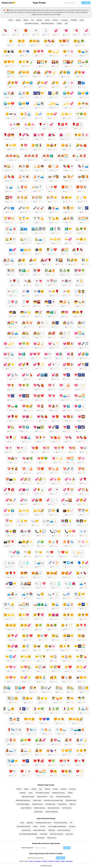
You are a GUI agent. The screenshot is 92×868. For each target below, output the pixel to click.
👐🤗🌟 (81, 239)
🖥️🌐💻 (68, 563)
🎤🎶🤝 (24, 208)
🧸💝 (68, 740)
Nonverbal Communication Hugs (53, 800)
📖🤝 (35, 521)
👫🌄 (59, 260)
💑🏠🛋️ (13, 333)
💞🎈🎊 (68, 490)
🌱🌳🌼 (81, 114)
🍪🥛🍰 (53, 166)
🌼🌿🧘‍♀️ (37, 145)
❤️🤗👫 (66, 771)
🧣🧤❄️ (31, 730)
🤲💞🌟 (26, 677)
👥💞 (13, 250)
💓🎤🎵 (83, 344)
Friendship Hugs (50, 804)
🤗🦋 (37, 646)
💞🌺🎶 (24, 490)
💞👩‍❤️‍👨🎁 (37, 500)
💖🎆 (11, 396)
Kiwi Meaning (40, 838)
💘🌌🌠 (80, 427)
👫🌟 (85, 260)
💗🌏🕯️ (80, 406)
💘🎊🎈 (59, 448)
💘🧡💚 (42, 458)
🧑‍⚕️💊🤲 (57, 698)
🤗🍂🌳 (52, 625)
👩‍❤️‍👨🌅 (65, 250)
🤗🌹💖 (39, 615)
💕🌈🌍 (83, 354)
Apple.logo (30, 823)
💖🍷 (52, 385)
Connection (64, 20)
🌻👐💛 (11, 145)
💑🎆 (55, 323)
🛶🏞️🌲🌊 (40, 604)
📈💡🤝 (22, 521)
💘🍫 (68, 438)
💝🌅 (70, 458)
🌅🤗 (11, 72)
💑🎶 (81, 323)
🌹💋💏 (9, 135)
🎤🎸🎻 (39, 208)
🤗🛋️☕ (83, 51)
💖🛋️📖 (65, 396)
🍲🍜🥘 (53, 177)
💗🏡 (11, 427)
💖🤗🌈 (27, 406)
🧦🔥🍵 (46, 730)
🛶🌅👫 (24, 604)
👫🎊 (11, 271)
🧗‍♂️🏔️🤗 (9, 709)
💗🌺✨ (27, 417)
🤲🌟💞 (81, 667)
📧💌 (83, 531)
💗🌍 (66, 406)
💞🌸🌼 (55, 479)
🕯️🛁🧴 (24, 563)
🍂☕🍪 (24, 166)
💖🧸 (40, 406)
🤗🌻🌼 (68, 615)
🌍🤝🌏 (83, 93)
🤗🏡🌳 (79, 41)
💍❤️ (26, 302)
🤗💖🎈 (39, 51)
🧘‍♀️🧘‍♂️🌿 (53, 709)
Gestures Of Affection (52, 812)
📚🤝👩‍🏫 (11, 531)
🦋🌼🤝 (81, 677)
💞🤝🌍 (9, 511)
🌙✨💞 (68, 104)
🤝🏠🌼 (66, 657)
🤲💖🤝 (11, 677)
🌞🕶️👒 (11, 114)
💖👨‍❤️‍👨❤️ (39, 396)
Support (18, 20)
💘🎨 (72, 448)
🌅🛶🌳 (83, 62)
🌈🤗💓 (80, 72)
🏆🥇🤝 (24, 218)
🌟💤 (39, 114)
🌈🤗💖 (13, 83)
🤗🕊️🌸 (68, 51)
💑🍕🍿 (27, 323)
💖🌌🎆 (80, 375)
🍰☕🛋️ (39, 177)
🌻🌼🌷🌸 (81, 135)
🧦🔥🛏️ (61, 730)
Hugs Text (72, 804)
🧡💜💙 (44, 719)
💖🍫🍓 (39, 385)
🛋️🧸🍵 (13, 594)
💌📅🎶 (52, 281)
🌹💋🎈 (63, 124)
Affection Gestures (40, 808)
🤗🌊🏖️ (68, 604)
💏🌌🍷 (50, 302)
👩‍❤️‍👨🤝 (33, 260)
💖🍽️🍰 (65, 385)
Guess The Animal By (64, 830)
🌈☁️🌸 (68, 83)
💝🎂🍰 (53, 469)
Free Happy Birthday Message (28, 834)
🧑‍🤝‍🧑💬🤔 (83, 688)
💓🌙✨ (9, 344)
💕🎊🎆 (83, 364)
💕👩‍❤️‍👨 (55, 375)
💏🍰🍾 (65, 302)
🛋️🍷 (83, 584)
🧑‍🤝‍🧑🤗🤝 (27, 698)
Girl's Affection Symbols (32, 23)
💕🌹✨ (39, 364)
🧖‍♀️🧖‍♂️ (81, 698)
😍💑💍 (37, 573)
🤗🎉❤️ (27, 636)
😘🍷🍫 (81, 573)
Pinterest (51, 861)
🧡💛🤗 (29, 719)
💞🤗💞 (81, 500)
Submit (67, 848)
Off (71, 823)
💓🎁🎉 (68, 344)
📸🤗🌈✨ (26, 542)
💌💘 (39, 281)
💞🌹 (83, 479)
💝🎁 (40, 469)
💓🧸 (70, 354)
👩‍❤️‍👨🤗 (22, 260)
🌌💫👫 (53, 93)
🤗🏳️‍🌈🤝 (68, 636)
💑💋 (52, 333)
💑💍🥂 (65, 333)
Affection (39, 20)
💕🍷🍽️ (53, 364)
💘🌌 (66, 427)
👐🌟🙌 (55, 239)
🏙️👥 (24, 229)
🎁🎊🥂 (66, 187)
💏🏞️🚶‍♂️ (52, 312)
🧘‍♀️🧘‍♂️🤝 (68, 709)
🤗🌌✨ (83, 604)
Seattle (35, 826)
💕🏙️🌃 (42, 375)
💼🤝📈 (68, 511)
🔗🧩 (40, 542)
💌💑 (27, 281)
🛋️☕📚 (27, 594)
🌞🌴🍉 (83, 104)
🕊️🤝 (39, 552)
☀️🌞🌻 (81, 751)
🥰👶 (53, 677)
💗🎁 (55, 417)
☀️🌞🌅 (66, 751)
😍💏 (24, 573)
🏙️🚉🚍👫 (39, 229)
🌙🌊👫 (39, 104)
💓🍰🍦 (39, 344)
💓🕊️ (48, 354)
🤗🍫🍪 (49, 41)
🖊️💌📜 (53, 563)
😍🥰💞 (66, 573)
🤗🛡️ (26, 646)
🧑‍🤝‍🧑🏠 (59, 688)
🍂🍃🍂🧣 (79, 156)
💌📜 (80, 281)
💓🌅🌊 (80, 333)
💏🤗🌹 (78, 312)
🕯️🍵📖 (9, 563)
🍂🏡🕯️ (9, 166)
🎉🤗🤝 (66, 198)
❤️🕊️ (13, 771)
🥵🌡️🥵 (66, 677)
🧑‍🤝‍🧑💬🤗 (13, 698)
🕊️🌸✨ (83, 542)
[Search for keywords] (72, 3)
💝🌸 (81, 458)
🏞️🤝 (68, 229)
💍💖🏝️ (13, 302)
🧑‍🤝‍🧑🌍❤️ (20, 688)
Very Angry (72, 826)
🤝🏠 (53, 657)
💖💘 (52, 396)
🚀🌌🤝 (11, 584)
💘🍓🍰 (55, 438)
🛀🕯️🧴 (55, 584)
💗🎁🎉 (68, 417)
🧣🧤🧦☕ (15, 730)
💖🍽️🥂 (80, 385)
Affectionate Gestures (48, 23)
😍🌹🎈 (11, 573)
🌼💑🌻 (52, 145)
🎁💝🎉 (81, 187)
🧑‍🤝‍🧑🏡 (70, 688)
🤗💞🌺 (13, 646)
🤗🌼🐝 (34, 41)
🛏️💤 (66, 594)
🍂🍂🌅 (63, 156)
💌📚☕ (66, 281)
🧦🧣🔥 (11, 740)
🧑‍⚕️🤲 (70, 698)
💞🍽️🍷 (53, 490)
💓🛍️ (59, 354)
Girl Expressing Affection (63, 797)
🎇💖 (9, 198)
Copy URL (61, 858)
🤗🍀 (39, 625)
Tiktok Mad (51, 830)
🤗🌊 (55, 604)
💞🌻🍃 (39, 490)
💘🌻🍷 (40, 438)
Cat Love (43, 826)
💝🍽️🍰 (27, 469)
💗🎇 (81, 417)
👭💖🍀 (80, 271)
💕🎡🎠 (13, 375)
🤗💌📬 (24, 51)
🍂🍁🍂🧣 (31, 156)
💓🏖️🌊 (9, 354)
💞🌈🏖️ (26, 479)
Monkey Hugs (38, 812)
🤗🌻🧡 (83, 615)
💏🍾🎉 (80, 302)
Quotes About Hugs (54, 808)
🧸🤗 (39, 751)
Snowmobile (43, 834)
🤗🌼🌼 (11, 625)
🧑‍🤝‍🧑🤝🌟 (42, 698)
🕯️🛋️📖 (39, 563)
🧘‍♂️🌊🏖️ (83, 709)
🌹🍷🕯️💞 (46, 124)
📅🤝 (9, 521)
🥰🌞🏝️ (40, 677)
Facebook (37, 861)
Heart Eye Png (26, 830)
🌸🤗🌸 (29, 124)
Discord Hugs (37, 800)
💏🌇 (37, 302)
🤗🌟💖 (24, 615)
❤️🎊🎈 (65, 761)
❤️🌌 (26, 761)
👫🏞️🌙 (24, 271)
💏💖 (65, 312)
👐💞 (68, 239)
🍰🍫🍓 (9, 177)
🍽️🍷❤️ (52, 187)
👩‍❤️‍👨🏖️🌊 (9, 260)
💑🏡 (26, 333)
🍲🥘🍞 (83, 177)
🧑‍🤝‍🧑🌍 (7, 688)
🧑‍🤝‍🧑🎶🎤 (46, 688)
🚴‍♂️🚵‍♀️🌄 (26, 584)
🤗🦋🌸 (50, 646)
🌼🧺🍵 (66, 145)
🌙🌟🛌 (53, 104)
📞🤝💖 (70, 531)
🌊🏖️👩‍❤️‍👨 (9, 93)
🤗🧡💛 (9, 62)
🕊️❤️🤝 (63, 552)
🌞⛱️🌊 (26, 114)
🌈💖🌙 (50, 72)
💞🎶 (24, 500)
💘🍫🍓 (81, 438)
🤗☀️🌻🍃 (26, 62)
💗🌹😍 (13, 417)
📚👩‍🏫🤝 (81, 521)
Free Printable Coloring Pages (57, 826)
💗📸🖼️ (39, 427)
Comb (22, 823)
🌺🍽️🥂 (65, 135)
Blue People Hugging (23, 804)
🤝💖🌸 (11, 667)
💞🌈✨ (40, 479)
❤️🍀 (52, 761)
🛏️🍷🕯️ (53, 594)
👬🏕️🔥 (50, 271)
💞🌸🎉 (70, 479)
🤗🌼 (21, 41)
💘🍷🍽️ (22, 448)
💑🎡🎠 (68, 323)
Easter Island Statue (39, 830)
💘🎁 (35, 448)
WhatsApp (69, 861)
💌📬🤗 (39, 291)
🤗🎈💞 (13, 636)
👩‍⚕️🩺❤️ (52, 250)
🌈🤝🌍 (27, 83)
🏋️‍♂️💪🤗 (53, 218)
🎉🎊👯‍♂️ (37, 198)
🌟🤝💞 (52, 114)
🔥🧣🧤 (68, 542)
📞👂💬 (40, 531)
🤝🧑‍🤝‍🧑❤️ (55, 667)
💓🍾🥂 (53, 344)
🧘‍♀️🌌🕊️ (24, 709)
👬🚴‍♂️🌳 (65, 271)
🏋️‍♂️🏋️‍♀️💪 (39, 218)
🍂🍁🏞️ (48, 156)
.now (7, 3)
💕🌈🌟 (9, 364)
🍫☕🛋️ (83, 166)
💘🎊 (46, 448)
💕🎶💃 (27, 375)
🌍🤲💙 (24, 104)
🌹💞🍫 (24, 135)
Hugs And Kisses (42, 797)
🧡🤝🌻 (59, 719)
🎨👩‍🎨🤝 (68, 208)
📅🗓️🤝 (83, 511)
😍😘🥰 (52, 573)
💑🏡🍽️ (39, 333)
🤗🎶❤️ (42, 636)
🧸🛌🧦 (11, 751)
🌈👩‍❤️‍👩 (37, 72)
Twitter (31, 861)
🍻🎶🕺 (37, 187)
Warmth (26, 20)
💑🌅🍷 (13, 323)
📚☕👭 (26, 531)
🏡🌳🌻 (81, 229)
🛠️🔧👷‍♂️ (9, 604)
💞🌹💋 (9, 490)
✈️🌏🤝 (13, 761)
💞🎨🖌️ (11, 500)
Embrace (55, 20)
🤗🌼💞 (26, 625)
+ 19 (66, 23)
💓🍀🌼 (24, 344)
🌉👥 (81, 83)
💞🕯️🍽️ (52, 500)
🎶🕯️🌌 (83, 208)
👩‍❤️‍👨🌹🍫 (78, 250)
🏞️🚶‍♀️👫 (55, 229)
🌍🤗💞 (68, 93)
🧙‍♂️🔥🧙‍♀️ (15, 719)
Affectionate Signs (71, 800)
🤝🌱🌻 (40, 657)
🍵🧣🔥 (22, 187)
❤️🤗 (53, 771)
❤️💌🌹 (80, 761)
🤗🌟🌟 (9, 615)
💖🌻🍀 (24, 385)
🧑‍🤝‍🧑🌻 (33, 688)
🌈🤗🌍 (65, 72)
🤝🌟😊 (26, 657)
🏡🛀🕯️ (26, 239)
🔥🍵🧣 (53, 542)
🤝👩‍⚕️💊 (81, 657)
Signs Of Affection (26, 808)
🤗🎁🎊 (64, 41)
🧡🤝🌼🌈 (76, 719)
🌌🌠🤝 (39, 93)
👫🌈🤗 (72, 260)
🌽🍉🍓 (81, 145)
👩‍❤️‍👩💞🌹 (46, 260)
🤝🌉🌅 (80, 646)
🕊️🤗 (27, 552)
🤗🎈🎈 (81, 625)
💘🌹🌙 (11, 438)
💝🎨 (81, 469)
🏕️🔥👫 (68, 218)
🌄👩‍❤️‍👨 (55, 62)
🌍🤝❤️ (9, 104)
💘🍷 (9, 448)
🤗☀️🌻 (65, 646)
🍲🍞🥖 (68, 177)
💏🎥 (13, 312)
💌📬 (26, 291)
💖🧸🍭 (53, 406)
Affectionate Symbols (28, 797)
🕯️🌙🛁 (78, 552)
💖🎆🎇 (24, 396)
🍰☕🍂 (24, 177)
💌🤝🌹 (53, 291)
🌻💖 (24, 145)
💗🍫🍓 (42, 417)
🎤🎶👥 (9, 208)
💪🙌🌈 (39, 511)
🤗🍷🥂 (66, 625)
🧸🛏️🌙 (26, 751)
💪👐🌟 (24, 511)
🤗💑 (81, 636)
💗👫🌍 (24, 427)
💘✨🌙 (57, 458)
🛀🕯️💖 (40, 584)
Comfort (11, 20)
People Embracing (37, 804)
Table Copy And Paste (57, 834)
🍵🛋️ (9, 187)
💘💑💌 (13, 458)
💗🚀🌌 (53, 427)
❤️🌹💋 (39, 761)
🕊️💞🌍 (14, 552)
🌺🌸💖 (39, 135)
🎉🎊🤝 (52, 198)
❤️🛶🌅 (40, 771)
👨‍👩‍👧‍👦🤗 (39, 250)
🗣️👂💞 (83, 563)
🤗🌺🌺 (53, 615)
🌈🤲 (55, 83)
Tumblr (63, 861)
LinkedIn (44, 861)
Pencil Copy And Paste (23, 826)
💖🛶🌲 (13, 406)
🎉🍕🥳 (22, 198)
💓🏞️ (22, 354)
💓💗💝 (35, 354)
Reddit (57, 861)
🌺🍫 (52, 135)
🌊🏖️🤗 (24, 93)
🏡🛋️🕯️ (40, 239)
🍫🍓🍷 (68, 166)
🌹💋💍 (77, 124)
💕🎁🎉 (68, 364)
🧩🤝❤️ (26, 740)
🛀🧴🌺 (70, 584)
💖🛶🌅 (80, 396)
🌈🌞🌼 (24, 72)
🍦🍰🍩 (39, 166)
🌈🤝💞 (42, 83)
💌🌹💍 (14, 281)
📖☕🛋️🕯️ (50, 521)
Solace (82, 20)
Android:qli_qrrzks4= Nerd (43, 823)
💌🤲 (66, 291)
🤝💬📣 (40, 667)
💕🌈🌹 (24, 364)
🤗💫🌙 (53, 51)
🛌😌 (40, 594)
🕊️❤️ (50, 552)
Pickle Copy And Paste (60, 823)
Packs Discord (51, 838)
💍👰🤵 (80, 291)
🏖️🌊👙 (11, 229)
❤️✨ (80, 771)
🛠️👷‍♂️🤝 (80, 594)
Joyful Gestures (67, 808)
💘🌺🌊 (26, 438)
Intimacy (47, 20)
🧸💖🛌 (55, 740)
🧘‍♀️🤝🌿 (39, 709)
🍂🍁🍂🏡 (13, 156)
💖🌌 (66, 375)
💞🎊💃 (83, 490)
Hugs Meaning (62, 804)
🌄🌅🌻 (42, 62)
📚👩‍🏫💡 (66, 521)
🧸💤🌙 (81, 740)
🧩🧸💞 (40, 740)
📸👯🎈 (9, 542)
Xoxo (51, 797)
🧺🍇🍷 (52, 751)
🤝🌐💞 (11, 657)
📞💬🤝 (55, 531)
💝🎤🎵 (68, 469)
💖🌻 (11, 385)
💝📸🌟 (11, 479)
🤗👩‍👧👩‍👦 (9, 51)
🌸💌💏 (15, 124)
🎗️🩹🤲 (81, 198)
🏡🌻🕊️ (11, 239)
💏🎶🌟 (26, 312)
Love (32, 20)
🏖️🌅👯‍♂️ (83, 218)
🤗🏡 (55, 636)
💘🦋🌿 (27, 458)
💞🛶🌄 (66, 500)
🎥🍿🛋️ (53, 208)
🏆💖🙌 (9, 218)
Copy (4, 35)
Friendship (74, 20)
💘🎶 (83, 448)
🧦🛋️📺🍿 (77, 730)
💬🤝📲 (53, 511)
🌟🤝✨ (66, 114)
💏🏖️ (39, 312)
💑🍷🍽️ (42, 323)
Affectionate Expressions (23, 800)
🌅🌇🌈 (68, 62)
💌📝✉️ (13, 291)
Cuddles (59, 23)
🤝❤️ (68, 667)
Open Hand (69, 834)
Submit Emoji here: (27, 848)
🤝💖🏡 (26, 667)
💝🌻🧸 (13, 469)
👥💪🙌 (26, 250)
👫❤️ (37, 271)
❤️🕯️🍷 (26, 771)
